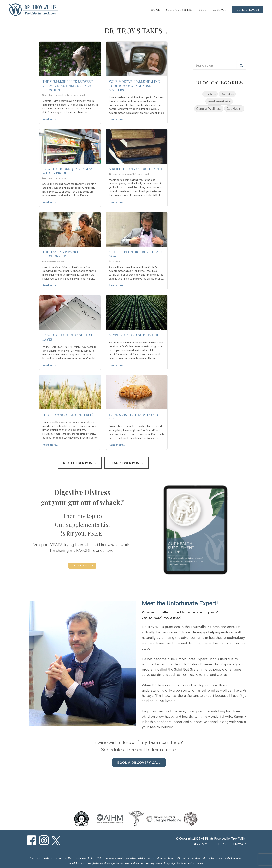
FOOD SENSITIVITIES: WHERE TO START (134, 417)
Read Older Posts (80, 463)
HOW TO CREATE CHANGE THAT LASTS (67, 337)
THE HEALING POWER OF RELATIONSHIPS (62, 254)
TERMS (223, 844)
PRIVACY (240, 844)
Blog (203, 10)
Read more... (50, 119)
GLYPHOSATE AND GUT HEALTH (134, 335)
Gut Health (234, 109)
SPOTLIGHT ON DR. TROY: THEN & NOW (136, 254)
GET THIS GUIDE (82, 566)
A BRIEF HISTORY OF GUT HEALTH (135, 169)
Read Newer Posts (127, 463)
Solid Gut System (179, 10)
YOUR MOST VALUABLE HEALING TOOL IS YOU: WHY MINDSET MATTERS (134, 86)
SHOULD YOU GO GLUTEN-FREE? (68, 415)
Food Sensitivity (219, 101)
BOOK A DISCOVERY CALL (139, 763)
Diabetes (227, 94)
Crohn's (210, 94)
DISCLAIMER (202, 844)
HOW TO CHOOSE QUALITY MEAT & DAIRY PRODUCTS (68, 171)
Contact (219, 10)
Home (156, 10)
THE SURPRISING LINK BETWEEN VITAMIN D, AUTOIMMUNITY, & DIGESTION (68, 86)
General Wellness (209, 109)
